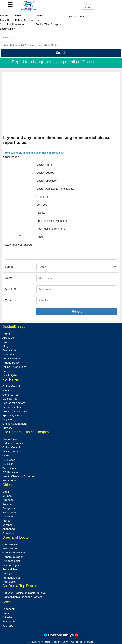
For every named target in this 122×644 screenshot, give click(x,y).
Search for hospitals (15, 411)
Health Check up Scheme (18, 476)
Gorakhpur (9, 533)
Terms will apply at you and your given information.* (33, 153)
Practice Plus (10, 451)
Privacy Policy (11, 359)
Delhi (6, 492)
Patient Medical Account (24, 20)
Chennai (8, 500)
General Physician (14, 553)
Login (88, 5)
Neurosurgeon (11, 548)
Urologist (8, 573)
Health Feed (10, 481)
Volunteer (8, 354)
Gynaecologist (11, 561)
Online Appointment (15, 424)
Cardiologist (10, 544)
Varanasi (8, 525)
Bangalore (9, 508)
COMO (7, 456)
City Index (9, 420)
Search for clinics (13, 407)
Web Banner (10, 468)
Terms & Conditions (14, 367)
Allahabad (9, 529)
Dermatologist (11, 565)
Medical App (10, 399)
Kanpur (7, 521)
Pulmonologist (11, 578)
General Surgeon (13, 557)
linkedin (7, 617)
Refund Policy (11, 363)
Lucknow (8, 517)
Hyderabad (9, 512)
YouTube (8, 626)
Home (6, 334)
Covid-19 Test (11, 395)
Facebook (9, 609)
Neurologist (9, 582)
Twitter (7, 613)
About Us (8, 338)
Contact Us (9, 350)
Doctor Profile (11, 439)
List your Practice (13, 443)
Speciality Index (12, 415)
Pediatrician (10, 569)
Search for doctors (14, 403)
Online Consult (11, 386)
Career (7, 342)
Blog (5, 346)
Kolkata (7, 504)
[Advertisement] (61, 105)
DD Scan (8, 464)
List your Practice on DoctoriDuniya (24, 593)
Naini (6, 390)
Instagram (9, 622)
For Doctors (77, 17)
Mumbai (7, 496)
